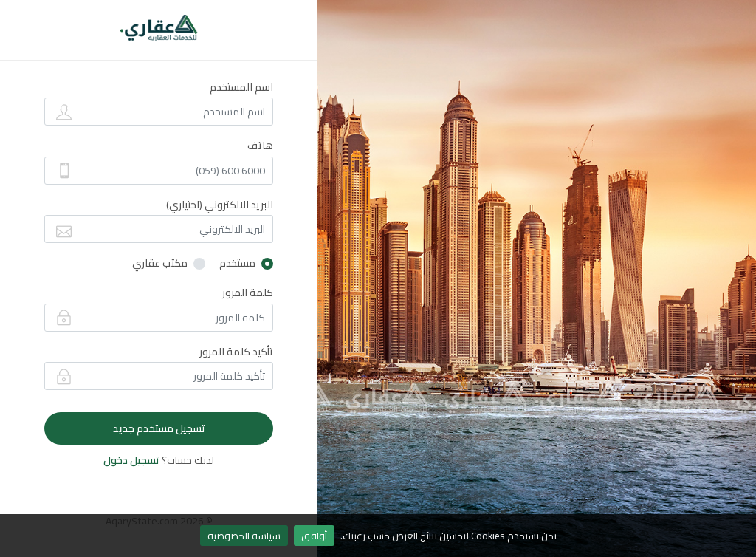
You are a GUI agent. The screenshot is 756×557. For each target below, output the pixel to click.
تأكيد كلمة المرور (236, 352)
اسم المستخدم (241, 87)
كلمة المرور (248, 293)
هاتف (260, 146)
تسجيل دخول (131, 460)
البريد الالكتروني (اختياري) (220, 205)
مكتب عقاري (160, 264)
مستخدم (237, 264)
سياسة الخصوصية (244, 536)
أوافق (314, 536)
